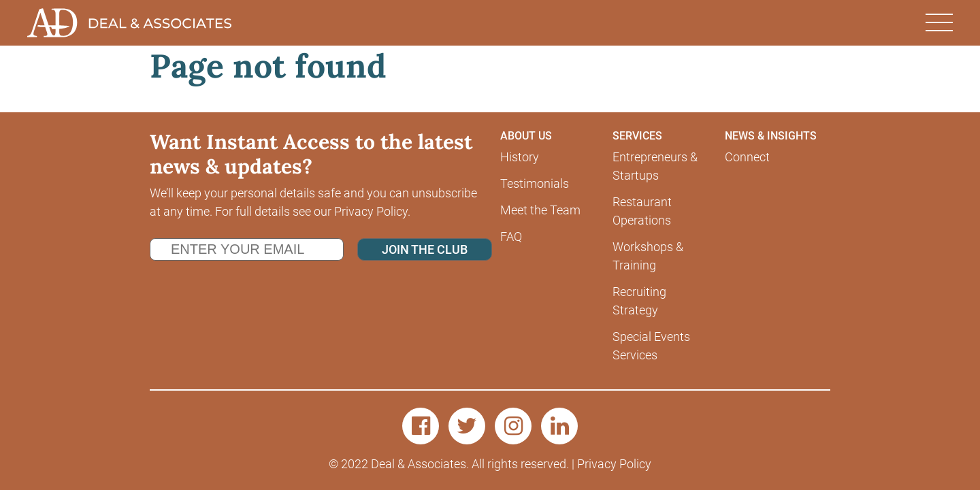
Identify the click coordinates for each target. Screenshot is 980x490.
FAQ (511, 236)
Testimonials (535, 183)
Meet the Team (540, 210)
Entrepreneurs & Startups (655, 166)
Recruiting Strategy (639, 301)
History (520, 157)
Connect (747, 157)
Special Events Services (651, 346)
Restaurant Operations (642, 211)
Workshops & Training (648, 256)
